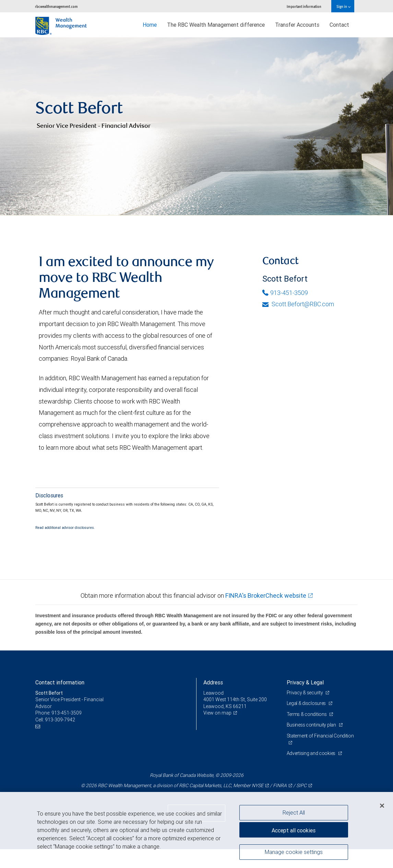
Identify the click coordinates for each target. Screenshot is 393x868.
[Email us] (39, 746)
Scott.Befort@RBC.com (298, 323)
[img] (196, 136)
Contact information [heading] (60, 701)
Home (150, 25)
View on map (217, 732)
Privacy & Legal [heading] (305, 701)
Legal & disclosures (307, 722)
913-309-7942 (60, 739)
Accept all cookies (294, 830)
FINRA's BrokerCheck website (266, 614)
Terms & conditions (307, 733)
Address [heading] (213, 701)
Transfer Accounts (297, 25)
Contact (339, 25)
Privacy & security (305, 711)
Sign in (343, 6)
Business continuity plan (312, 744)
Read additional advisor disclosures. (65, 546)
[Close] (382, 806)
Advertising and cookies (312, 772)
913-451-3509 (285, 311)
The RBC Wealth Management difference (216, 25)
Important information (304, 6)
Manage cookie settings (294, 852)
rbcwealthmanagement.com (56, 6)
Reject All (294, 813)
